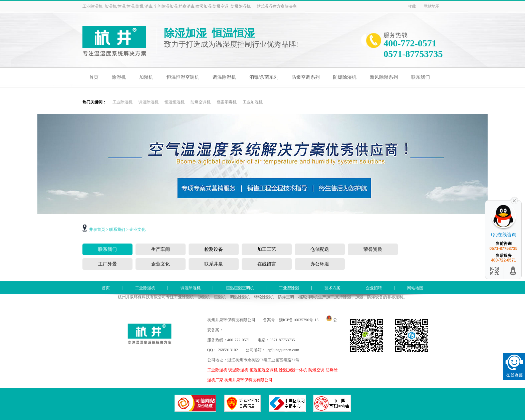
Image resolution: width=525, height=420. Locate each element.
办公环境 (320, 264)
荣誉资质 (373, 249)
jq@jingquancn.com (283, 350)
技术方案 (332, 288)
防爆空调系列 (306, 77)
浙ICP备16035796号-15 (299, 320)
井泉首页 (97, 230)
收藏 (412, 6)
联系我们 (421, 77)
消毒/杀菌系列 (264, 77)
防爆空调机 (201, 102)
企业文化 (138, 230)
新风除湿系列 (384, 77)
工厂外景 (107, 264)
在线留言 (267, 264)
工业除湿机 (122, 102)
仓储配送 (320, 249)
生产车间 (161, 249)
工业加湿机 (253, 102)
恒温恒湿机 (175, 102)
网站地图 (432, 6)
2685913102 (228, 350)
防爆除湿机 (345, 77)
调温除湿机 (224, 77)
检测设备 (214, 249)
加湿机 (146, 77)
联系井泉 (214, 264)
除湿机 (119, 77)
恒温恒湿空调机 (183, 77)
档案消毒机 (227, 102)
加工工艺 (267, 249)
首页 (94, 77)
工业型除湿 (289, 288)
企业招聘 (374, 288)
